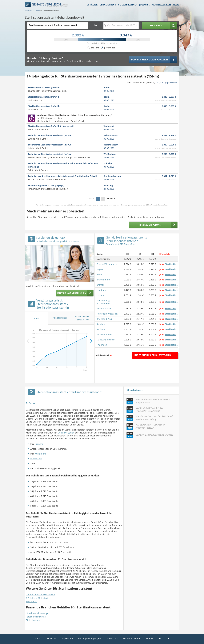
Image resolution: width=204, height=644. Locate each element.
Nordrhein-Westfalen (107, 314)
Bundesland (36, 459)
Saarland (101, 324)
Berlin (100, 274)
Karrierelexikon (161, 5)
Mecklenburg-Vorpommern (103, 302)
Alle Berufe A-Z (103, 355)
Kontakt (38, 638)
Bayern (100, 269)
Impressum (67, 638)
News (176, 5)
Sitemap (150, 638)
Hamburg (101, 290)
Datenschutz (112, 638)
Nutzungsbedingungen (89, 638)
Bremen (101, 285)
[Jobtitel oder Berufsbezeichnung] (58, 26)
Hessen (100, 295)
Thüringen (102, 345)
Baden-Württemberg (107, 264)
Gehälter (92, 5)
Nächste (111, 199)
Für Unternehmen (132, 638)
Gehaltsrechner (128, 5)
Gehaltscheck (108, 5)
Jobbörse (144, 5)
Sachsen (101, 329)
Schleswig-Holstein (106, 340)
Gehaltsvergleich (66, 433)
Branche (39, 444)
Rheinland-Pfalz (104, 319)
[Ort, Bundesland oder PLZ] (121, 26)
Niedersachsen (104, 309)
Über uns (52, 638)
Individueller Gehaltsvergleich (154, 355)
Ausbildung (41, 454)
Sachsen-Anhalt (104, 334)
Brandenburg (103, 280)
